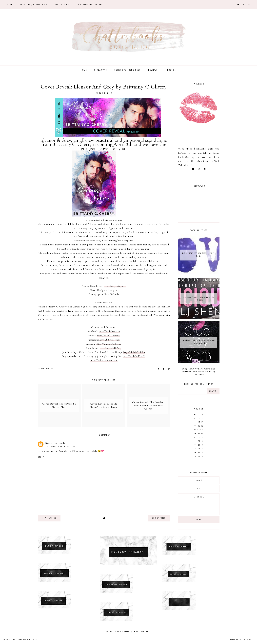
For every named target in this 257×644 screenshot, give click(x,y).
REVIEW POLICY (63, 5)
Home (9, 5)
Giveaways (101, 70)
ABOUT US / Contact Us (33, 5)
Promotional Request (91, 5)
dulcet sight (246, 640)
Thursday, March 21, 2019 (60, 446)
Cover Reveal (46, 369)
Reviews (153, 70)
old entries (159, 518)
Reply (41, 457)
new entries (49, 518)
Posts (171, 70)
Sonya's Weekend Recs (128, 70)
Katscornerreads (55, 443)
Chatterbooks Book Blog (24, 640)
